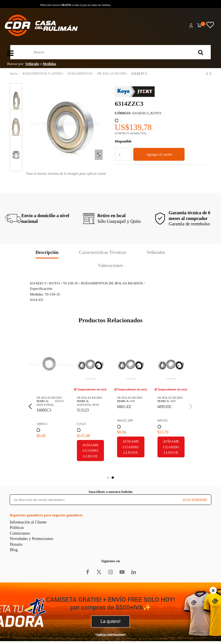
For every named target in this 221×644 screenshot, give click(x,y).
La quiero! (110, 621)
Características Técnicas (103, 252)
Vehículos (156, 252)
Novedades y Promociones (31, 539)
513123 (83, 410)
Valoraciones (110, 265)
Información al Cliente (28, 522)
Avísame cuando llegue (91, 451)
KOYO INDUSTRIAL (50, 403)
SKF (173, 401)
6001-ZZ (124, 407)
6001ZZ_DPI (125, 420)
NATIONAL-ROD (88, 405)
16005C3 (44, 410)
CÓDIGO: (123, 113)
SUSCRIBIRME (195, 500)
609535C (165, 407)
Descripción (47, 252)
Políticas (17, 527)
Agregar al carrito (159, 154)
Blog (14, 550)
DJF (133, 401)
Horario (16, 544)
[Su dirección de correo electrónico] (94, 500)
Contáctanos (20, 533)
